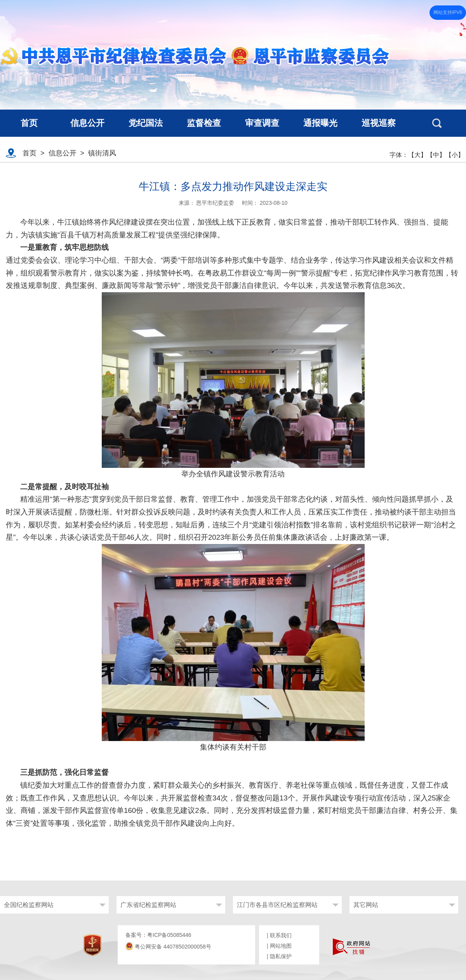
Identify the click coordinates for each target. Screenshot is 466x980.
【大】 (417, 155)
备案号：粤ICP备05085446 (158, 935)
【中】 (436, 155)
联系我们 (281, 935)
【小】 (455, 155)
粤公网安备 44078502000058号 (168, 947)
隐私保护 (281, 956)
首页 (30, 153)
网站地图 (281, 946)
